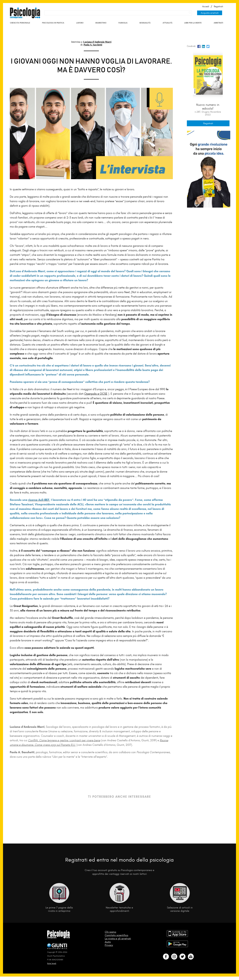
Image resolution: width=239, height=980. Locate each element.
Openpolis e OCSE (96, 394)
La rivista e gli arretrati (118, 939)
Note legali (52, 963)
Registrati (218, 6)
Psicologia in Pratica (53, 23)
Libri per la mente (193, 23)
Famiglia (123, 23)
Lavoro (80, 23)
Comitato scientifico (116, 935)
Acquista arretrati (210, 13)
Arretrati (218, 23)
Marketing (101, 23)
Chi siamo (110, 932)
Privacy (109, 945)
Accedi (206, 6)
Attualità (167, 23)
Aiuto (108, 942)
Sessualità (145, 23)
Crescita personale (20, 23)
